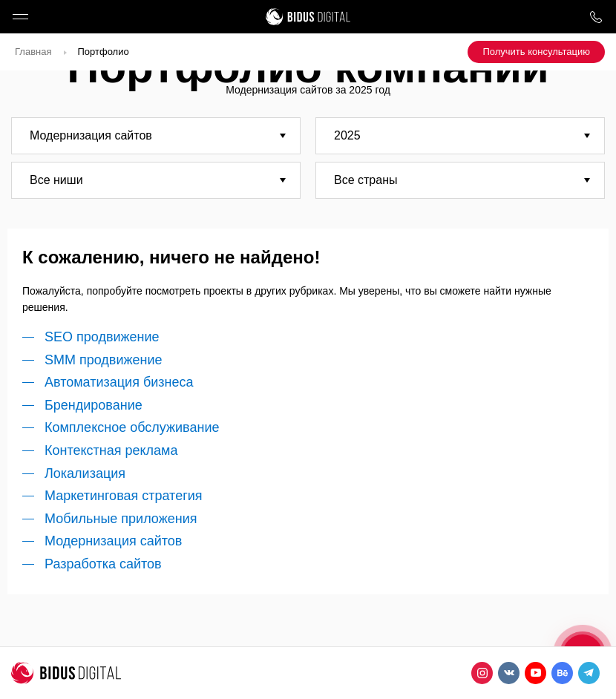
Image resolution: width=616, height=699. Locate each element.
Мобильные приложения (121, 519)
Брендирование (94, 405)
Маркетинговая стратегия (124, 496)
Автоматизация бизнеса (119, 382)
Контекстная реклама (111, 450)
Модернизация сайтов (113, 541)
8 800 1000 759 (596, 17)
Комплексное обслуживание (132, 427)
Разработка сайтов (103, 564)
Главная (33, 52)
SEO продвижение (102, 337)
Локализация (85, 473)
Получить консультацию (536, 52)
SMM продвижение (104, 360)
